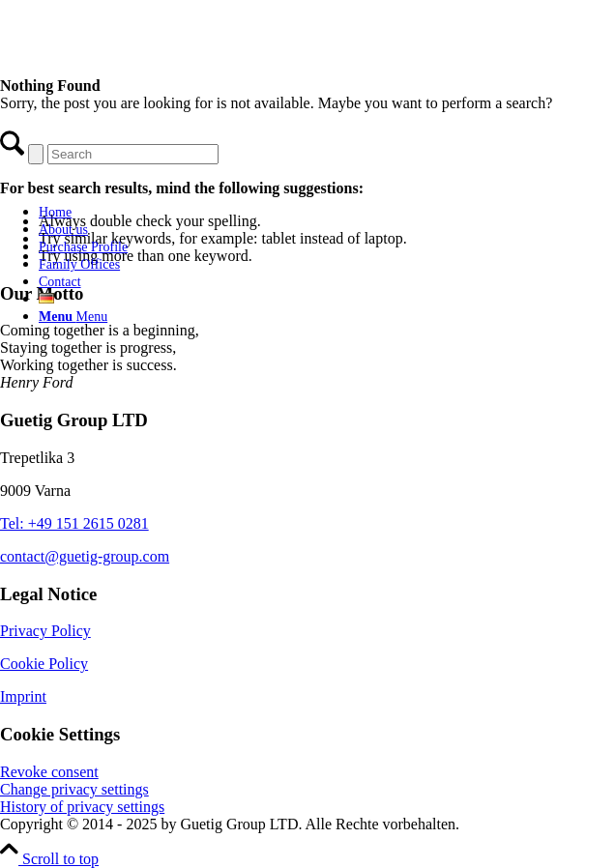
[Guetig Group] (150, 178)
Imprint (23, 696)
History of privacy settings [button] (82, 807)
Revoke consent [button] (49, 772)
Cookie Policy (44, 664)
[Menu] (73, 317)
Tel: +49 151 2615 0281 (74, 523)
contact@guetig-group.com (85, 556)
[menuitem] (169, 212)
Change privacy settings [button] (74, 789)
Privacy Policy (45, 631)
